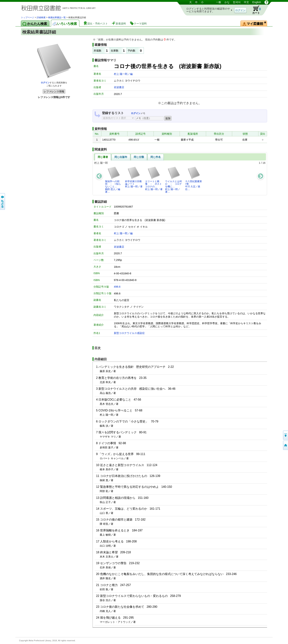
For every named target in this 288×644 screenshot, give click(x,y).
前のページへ (3, 201)
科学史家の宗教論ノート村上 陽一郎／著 (134, 177)
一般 (219, 2)
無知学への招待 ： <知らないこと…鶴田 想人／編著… (113, 180)
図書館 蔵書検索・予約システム (60, 8)
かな (227, 2)
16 (264, 163)
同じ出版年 (121, 157)
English (257, 2)
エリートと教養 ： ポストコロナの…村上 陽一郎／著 (154, 178)
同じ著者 (103, 157)
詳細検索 (41, 17)
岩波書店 (119, 87)
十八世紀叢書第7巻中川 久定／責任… (193, 178)
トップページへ (285, 445)
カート (255, 10)
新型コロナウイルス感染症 (129, 333)
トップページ (28, 17)
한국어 (237, 2)
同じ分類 (139, 157)
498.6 (117, 287)
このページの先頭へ (285, 435)
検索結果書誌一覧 (57, 17)
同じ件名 (156, 157)
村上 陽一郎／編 (123, 74)
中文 (246, 2)
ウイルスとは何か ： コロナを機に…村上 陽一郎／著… (173, 180)
